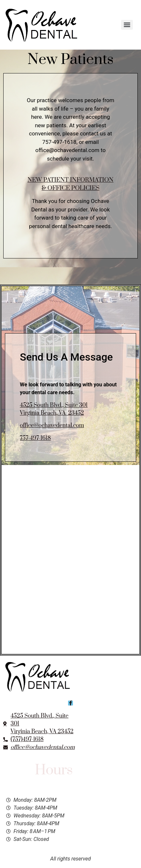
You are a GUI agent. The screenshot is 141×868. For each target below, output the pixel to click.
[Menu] (127, 25)
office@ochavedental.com (52, 426)
